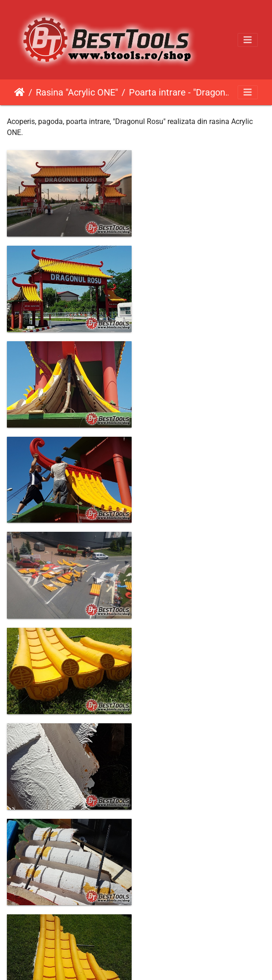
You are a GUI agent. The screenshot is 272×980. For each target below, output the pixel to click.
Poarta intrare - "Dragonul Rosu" (181, 92)
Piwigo (155, 960)
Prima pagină (19, 92)
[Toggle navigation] (248, 40)
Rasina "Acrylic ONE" (77, 92)
